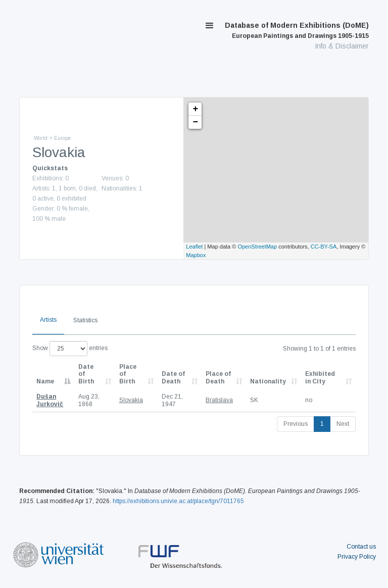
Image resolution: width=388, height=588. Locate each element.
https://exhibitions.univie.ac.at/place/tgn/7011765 (178, 501)
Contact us (361, 547)
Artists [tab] (48, 320)
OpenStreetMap (257, 247)
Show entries (70, 349)
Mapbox (196, 255)
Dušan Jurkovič (50, 400)
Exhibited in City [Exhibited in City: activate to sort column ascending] (320, 377)
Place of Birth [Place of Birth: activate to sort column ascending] (128, 374)
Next (343, 424)
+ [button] (195, 109)
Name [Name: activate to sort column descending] (45, 381)
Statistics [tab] (85, 320)
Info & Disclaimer (342, 46)
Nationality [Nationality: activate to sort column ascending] (268, 381)
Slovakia (131, 400)
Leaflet (194, 247)
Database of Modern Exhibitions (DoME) (297, 30)
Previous (296, 424)
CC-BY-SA (324, 247)
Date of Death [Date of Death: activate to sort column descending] (173, 377)
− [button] (195, 122)
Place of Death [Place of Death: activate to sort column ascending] (218, 377)
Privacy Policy (357, 557)
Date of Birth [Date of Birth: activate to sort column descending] (86, 374)
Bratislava (219, 400)
